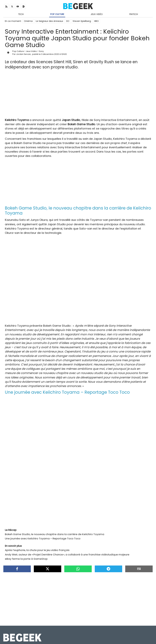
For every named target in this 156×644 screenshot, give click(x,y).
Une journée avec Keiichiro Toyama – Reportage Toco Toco (43, 538)
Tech (21, 14)
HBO (96, 21)
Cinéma (28, 21)
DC (68, 21)
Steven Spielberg (82, 21)
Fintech (134, 14)
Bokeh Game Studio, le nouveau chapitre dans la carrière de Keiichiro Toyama (55, 534)
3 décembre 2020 (50, 54)
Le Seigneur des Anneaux (49, 21)
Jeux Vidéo (97, 14)
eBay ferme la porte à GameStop (26, 559)
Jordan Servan (23, 54)
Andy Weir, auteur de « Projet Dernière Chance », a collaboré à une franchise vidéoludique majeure (67, 555)
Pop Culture (57, 14)
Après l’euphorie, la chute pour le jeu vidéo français (37, 550)
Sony (41, 51)
